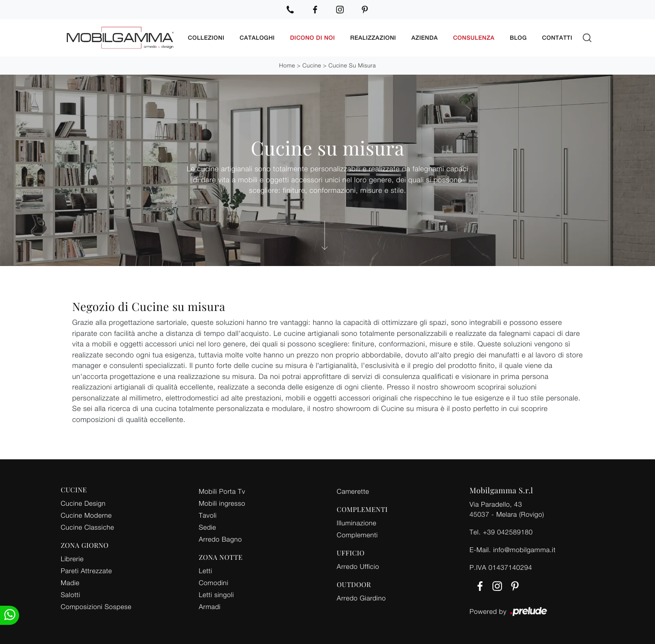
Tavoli (208, 515)
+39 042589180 (508, 532)
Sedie (207, 527)
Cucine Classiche (87, 527)
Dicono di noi (313, 38)
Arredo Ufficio (358, 566)
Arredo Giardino (361, 598)
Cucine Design (83, 503)
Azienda (424, 38)
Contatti (557, 38)
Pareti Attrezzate (86, 571)
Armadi (210, 606)
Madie (70, 583)
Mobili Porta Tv (222, 491)
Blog (518, 38)
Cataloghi (257, 38)
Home (287, 65)
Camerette (353, 491)
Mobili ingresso (222, 503)
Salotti (71, 594)
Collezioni (206, 38)
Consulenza (474, 38)
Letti (206, 571)
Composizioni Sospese (96, 606)
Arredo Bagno (220, 539)
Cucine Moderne (86, 515)
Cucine (312, 65)
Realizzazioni (373, 38)
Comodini (214, 583)
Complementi (357, 535)
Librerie (72, 559)
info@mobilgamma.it (524, 550)
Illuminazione (356, 523)
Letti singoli (217, 594)
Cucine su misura (352, 65)
